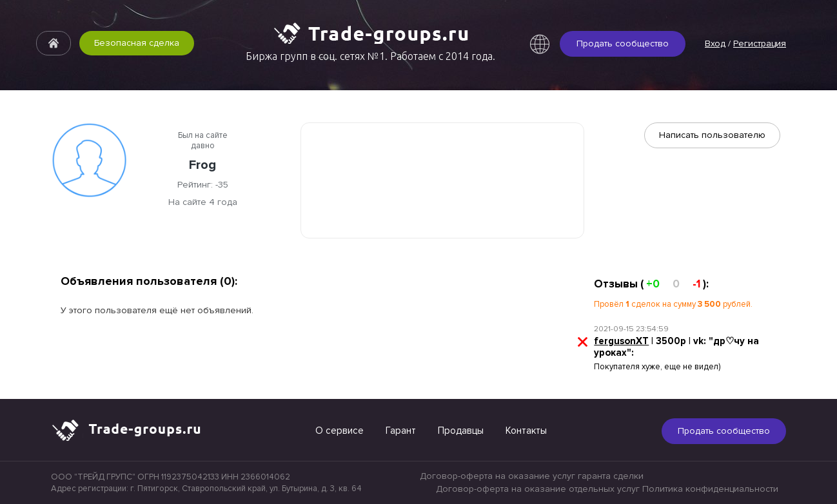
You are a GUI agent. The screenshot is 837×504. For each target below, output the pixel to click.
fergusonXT (621, 341)
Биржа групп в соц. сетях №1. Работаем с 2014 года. (370, 56)
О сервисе (340, 431)
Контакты (526, 431)
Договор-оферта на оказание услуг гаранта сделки (532, 476)
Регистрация (760, 44)
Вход (715, 44)
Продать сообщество (623, 44)
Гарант (401, 431)
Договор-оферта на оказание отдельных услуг (538, 489)
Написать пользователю (712, 135)
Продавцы (461, 431)
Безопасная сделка (137, 43)
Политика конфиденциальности (710, 489)
